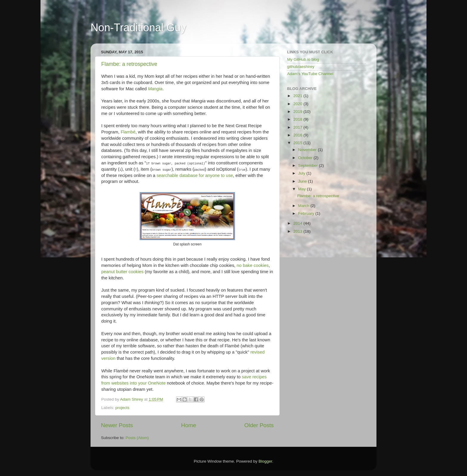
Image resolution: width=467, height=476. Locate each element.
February (307, 213)
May (302, 189)
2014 (298, 223)
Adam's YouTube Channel (310, 74)
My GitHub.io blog (303, 59)
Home (189, 425)
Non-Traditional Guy (138, 28)
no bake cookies (253, 265)
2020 (298, 104)
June (303, 181)
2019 (298, 112)
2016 (298, 135)
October (306, 158)
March (304, 206)
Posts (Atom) (137, 438)
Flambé (128, 132)
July (302, 173)
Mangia (155, 89)
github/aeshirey (301, 67)
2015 (298, 143)
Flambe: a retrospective (129, 64)
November (308, 150)
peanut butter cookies (122, 272)
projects (122, 408)
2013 (298, 231)
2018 (298, 119)
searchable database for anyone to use (195, 175)
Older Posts (259, 425)
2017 (298, 127)
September (309, 165)
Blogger (265, 461)
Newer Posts (117, 425)
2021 (298, 96)
